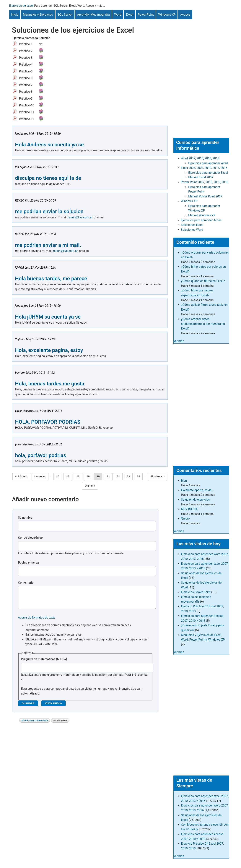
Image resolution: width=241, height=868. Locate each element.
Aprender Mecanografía (93, 14)
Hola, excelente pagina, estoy (49, 350)
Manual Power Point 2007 (205, 196)
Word (118, 14)
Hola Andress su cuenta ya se (49, 145)
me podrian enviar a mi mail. (48, 245)
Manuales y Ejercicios (38, 14)
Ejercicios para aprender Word (208, 163)
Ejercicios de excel (21, 6)
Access (185, 14)
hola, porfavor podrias (41, 455)
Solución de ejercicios (195, 500)
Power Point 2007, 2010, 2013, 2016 (205, 182)
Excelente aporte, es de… (197, 490)
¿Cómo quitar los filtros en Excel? (203, 281)
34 (140, 476)
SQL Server (65, 14)
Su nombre (25, 518)
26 (59, 476)
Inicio (15, 14)
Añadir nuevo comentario (35, 724)
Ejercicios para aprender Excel (208, 173)
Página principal (29, 563)
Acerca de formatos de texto (37, 621)
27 (69, 476)
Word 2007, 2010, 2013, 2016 (200, 158)
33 (130, 476)
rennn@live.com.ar (80, 217)
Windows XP (167, 14)
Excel (130, 14)
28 (79, 476)
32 (120, 476)
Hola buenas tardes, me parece (51, 279)
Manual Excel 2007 (201, 177)
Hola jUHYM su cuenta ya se (48, 317)
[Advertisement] (201, 75)
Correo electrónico (30, 538)
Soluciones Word (192, 230)
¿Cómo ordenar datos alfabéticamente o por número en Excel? (203, 324)
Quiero (185, 519)
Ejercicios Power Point (196, 592)
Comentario (26, 583)
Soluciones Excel (192, 225)
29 (89, 476)
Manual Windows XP (202, 215)
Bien (184, 481)
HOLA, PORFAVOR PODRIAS (48, 422)
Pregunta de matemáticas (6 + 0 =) (44, 663)
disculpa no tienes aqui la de (48, 178)
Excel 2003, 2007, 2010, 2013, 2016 (204, 168)
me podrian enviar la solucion (49, 211)
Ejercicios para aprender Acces (201, 220)
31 (110, 476)
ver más (179, 341)
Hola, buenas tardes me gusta (50, 384)
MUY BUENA (189, 509)
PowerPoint (146, 14)
